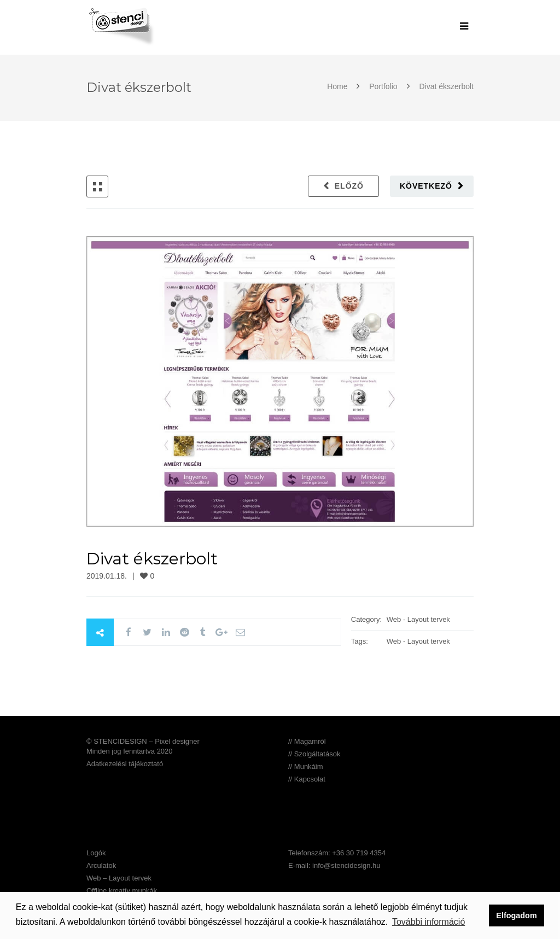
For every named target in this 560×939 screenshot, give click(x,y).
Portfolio (383, 86)
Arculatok (101, 865)
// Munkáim (306, 766)
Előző (349, 186)
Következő (426, 186)
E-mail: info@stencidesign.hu (334, 865)
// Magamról (307, 741)
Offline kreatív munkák (122, 891)
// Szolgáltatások (314, 754)
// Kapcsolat (307, 779)
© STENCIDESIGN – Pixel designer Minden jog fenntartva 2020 (143, 746)
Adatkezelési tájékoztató (125, 764)
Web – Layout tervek (119, 878)
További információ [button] (428, 922)
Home (338, 86)
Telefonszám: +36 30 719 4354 (337, 853)
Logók (96, 853)
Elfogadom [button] (516, 915)
